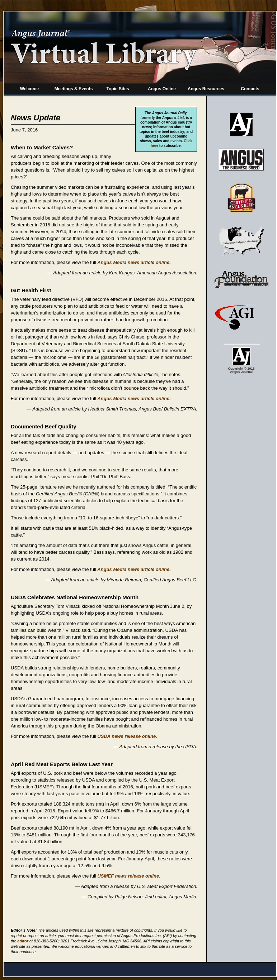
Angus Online (162, 89)
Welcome (29, 89)
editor (23, 941)
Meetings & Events (74, 89)
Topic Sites (118, 89)
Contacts (250, 89)
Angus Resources (206, 89)
